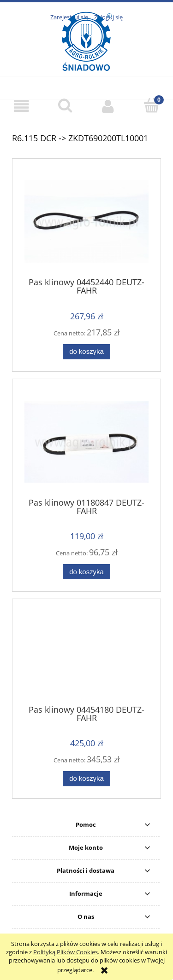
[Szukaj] (65, 105)
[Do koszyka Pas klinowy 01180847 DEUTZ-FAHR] (86, 572)
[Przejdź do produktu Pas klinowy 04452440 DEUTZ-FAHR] (86, 221)
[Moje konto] (108, 106)
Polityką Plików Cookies (66, 952)
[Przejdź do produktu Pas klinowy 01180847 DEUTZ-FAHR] (86, 442)
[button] (22, 106)
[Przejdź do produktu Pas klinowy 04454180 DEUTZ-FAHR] (86, 655)
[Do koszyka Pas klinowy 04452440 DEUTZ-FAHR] (86, 352)
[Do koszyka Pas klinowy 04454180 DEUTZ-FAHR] (86, 779)
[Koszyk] (151, 105)
